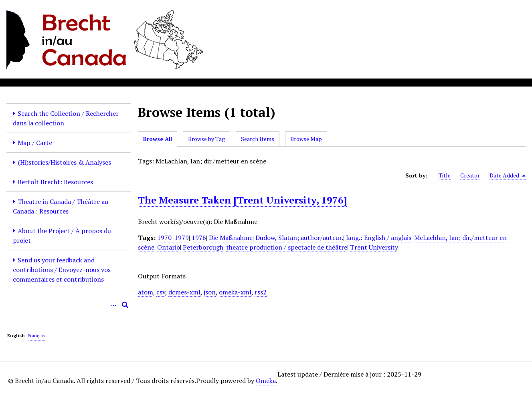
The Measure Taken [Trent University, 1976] (242, 200)
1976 (199, 238)
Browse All (158, 139)
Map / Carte (35, 143)
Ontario (169, 247)
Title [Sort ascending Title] (445, 175)
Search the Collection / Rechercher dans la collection (66, 118)
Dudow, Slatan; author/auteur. (299, 238)
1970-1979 (173, 238)
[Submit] (125, 305)
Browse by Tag (206, 139)
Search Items (258, 139)
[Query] (69, 305)
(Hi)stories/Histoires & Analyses (64, 162)
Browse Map (306, 139)
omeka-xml (235, 292)
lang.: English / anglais (379, 238)
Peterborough (203, 247)
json (210, 292)
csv (161, 292)
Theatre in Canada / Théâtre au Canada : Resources (61, 206)
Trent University (374, 247)
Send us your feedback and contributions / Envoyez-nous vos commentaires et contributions (62, 270)
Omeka (266, 381)
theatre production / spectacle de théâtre (287, 247)
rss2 (261, 292)
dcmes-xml (184, 292)
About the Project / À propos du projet (62, 236)
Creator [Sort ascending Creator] (470, 175)
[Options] (113, 305)
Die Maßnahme (231, 238)
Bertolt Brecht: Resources (55, 182)
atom (146, 292)
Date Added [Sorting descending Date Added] (508, 175)
